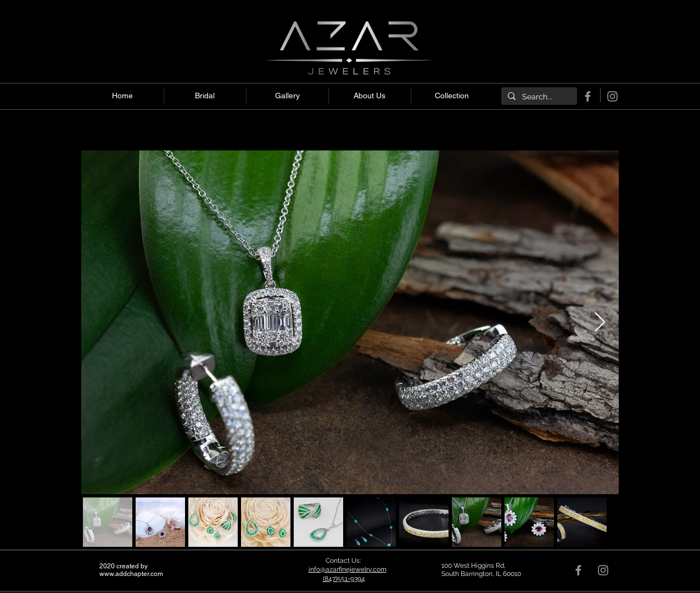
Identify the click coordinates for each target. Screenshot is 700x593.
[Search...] (538, 97)
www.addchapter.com (131, 574)
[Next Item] (600, 323)
